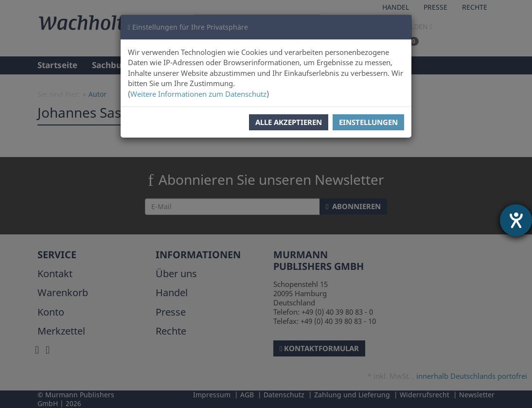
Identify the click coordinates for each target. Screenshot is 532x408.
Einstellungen (368, 122)
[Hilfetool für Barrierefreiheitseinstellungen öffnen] (516, 220)
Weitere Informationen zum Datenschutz (198, 94)
